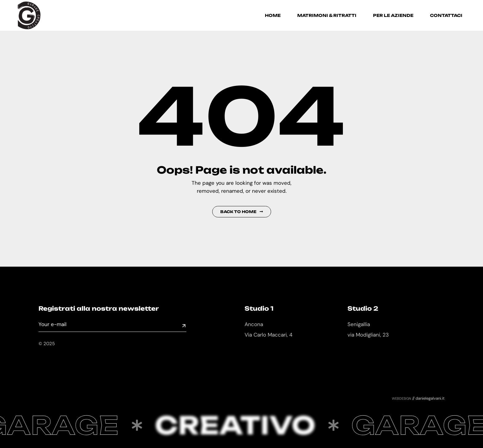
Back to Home (242, 212)
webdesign (402, 398)
